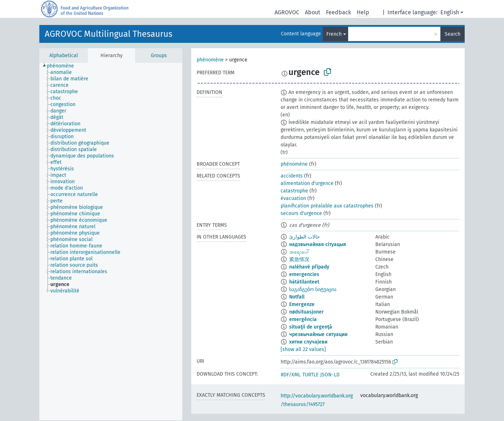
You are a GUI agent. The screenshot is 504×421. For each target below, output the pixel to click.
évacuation (293, 198)
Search (453, 34)
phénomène (210, 60)
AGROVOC (287, 12)
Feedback (339, 12)
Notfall (297, 297)
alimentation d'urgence (307, 183)
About (313, 12)
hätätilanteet (304, 282)
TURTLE (310, 375)
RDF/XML (291, 375)
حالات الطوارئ (305, 237)
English (450, 12)
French (334, 34)
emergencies (304, 274)
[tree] (111, 242)
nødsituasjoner (307, 312)
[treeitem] (63, 66)
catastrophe (294, 191)
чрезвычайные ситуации (318, 334)
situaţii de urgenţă (311, 327)
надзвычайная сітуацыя (318, 244)
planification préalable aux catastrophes (327, 206)
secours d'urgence (301, 213)
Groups (159, 56)
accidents (292, 176)
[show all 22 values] (303, 349)
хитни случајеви (308, 342)
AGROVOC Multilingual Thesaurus (108, 34)
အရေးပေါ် (300, 252)
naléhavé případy (309, 267)
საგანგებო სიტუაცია (313, 289)
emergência (303, 319)
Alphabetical (64, 56)
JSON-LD (330, 375)
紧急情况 (299, 259)
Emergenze (302, 304)
